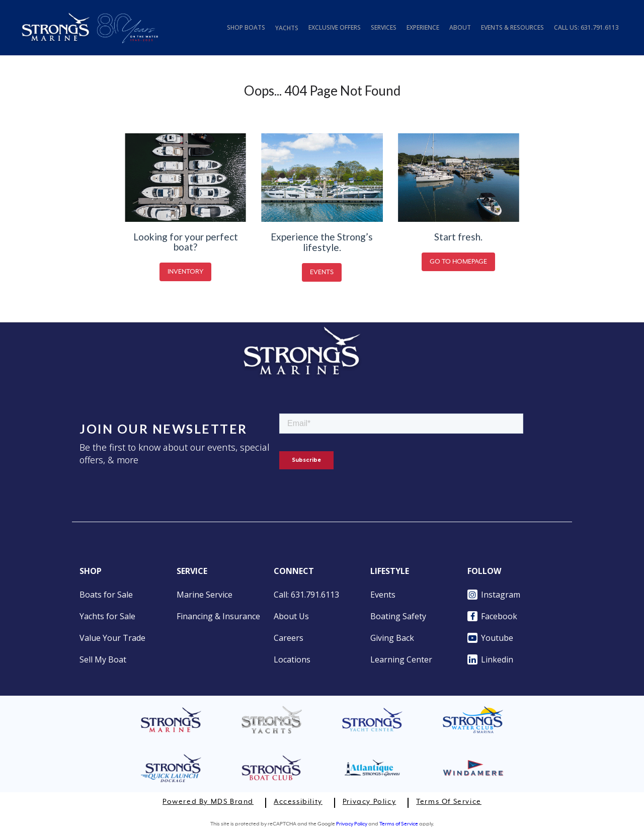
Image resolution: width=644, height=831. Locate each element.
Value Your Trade (112, 638)
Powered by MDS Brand (208, 802)
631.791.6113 (600, 27)
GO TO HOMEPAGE (458, 262)
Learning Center (401, 659)
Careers (289, 638)
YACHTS (287, 28)
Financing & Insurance (218, 616)
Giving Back (392, 638)
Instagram (494, 595)
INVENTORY (185, 272)
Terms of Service (449, 802)
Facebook (492, 616)
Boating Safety (398, 616)
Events (383, 595)
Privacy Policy (369, 802)
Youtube (490, 638)
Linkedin (490, 659)
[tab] (586, 32)
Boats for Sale (106, 595)
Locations (292, 659)
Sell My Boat (103, 659)
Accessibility (298, 802)
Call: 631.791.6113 (306, 595)
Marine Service (205, 595)
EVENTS (322, 272)
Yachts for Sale (107, 616)
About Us (291, 616)
